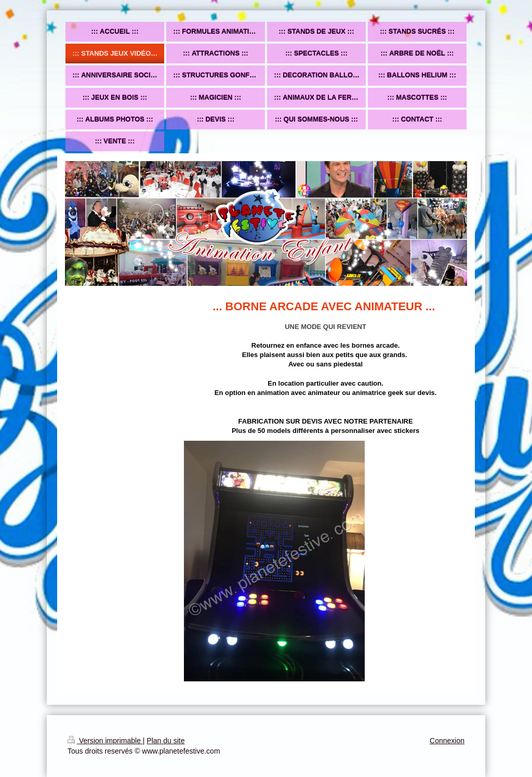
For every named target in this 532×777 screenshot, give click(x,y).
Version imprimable (105, 741)
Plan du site (165, 741)
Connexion (447, 741)
